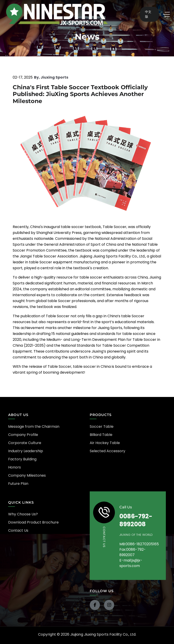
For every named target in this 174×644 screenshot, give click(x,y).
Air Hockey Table (105, 443)
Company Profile (23, 435)
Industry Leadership (26, 451)
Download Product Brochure (33, 522)
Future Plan (18, 484)
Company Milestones (27, 475)
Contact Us (18, 530)
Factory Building (22, 459)
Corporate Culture (25, 443)
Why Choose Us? (23, 514)
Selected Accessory (108, 451)
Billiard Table (101, 435)
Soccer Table (102, 427)
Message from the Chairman (34, 427)
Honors (14, 467)
